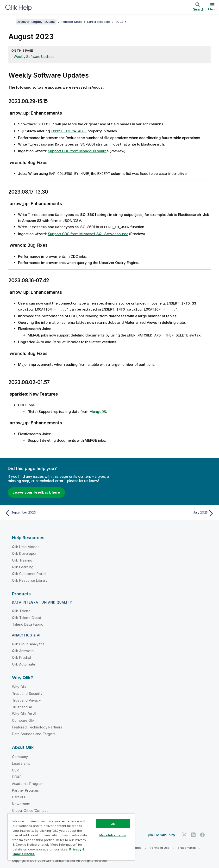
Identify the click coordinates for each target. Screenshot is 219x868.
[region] (71, 837)
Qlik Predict (22, 655)
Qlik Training (22, 558)
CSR (15, 768)
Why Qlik (19, 685)
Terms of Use (160, 846)
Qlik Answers (23, 649)
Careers (19, 795)
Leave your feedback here (36, 490)
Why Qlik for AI (24, 712)
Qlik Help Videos (26, 545)
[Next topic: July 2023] (163, 511)
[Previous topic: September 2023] (56, 511)
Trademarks (187, 846)
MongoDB (98, 409)
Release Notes (72, 22)
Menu (212, 9)
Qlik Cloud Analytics (28, 642)
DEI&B (17, 775)
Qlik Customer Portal (29, 572)
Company (20, 755)
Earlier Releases (99, 22)
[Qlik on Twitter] (184, 833)
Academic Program (28, 781)
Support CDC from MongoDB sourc (77, 150)
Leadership (21, 761)
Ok (113, 824)
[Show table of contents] (10, 22)
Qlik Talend (21, 609)
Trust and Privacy (26, 698)
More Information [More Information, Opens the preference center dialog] (113, 835)
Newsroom (21, 802)
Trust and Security (27, 691)
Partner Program (26, 788)
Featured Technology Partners (37, 725)
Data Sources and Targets (34, 732)
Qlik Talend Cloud (27, 615)
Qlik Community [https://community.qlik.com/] (161, 833)
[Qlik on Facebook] (202, 833)
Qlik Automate (24, 662)
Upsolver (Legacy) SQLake (36, 22)
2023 (119, 22)
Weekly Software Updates (34, 57)
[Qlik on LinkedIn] (193, 833)
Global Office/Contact (30, 808)
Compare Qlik (23, 718)
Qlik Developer (24, 551)
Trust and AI (22, 705)
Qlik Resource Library (30, 578)
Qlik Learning (23, 565)
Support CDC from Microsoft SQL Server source (88, 232)
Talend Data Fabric (28, 622)
